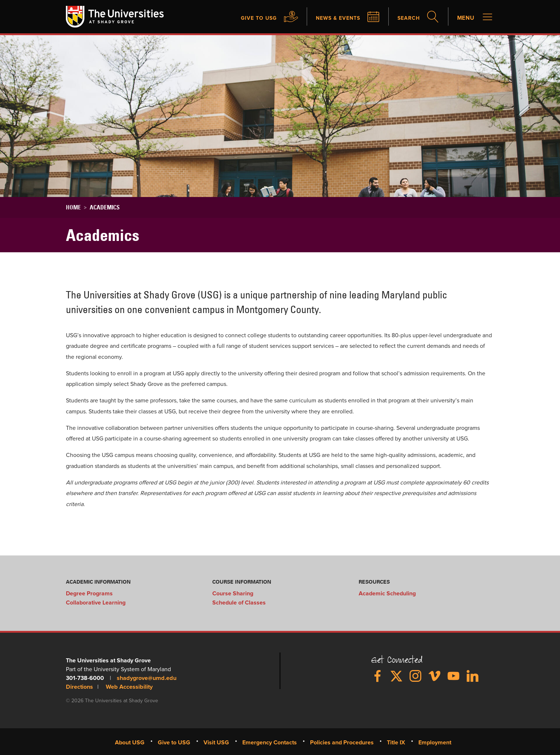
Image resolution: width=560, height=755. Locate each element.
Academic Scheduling (387, 594)
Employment (435, 741)
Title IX (396, 741)
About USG (130, 741)
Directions (79, 686)
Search (406, 18)
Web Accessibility (128, 686)
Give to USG (246, 18)
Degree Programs (89, 594)
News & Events (331, 18)
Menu (465, 18)
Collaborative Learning (96, 602)
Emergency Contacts (270, 741)
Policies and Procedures (342, 741)
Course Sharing (233, 594)
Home (73, 208)
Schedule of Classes (239, 602)
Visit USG (216, 741)
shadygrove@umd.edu (146, 677)
